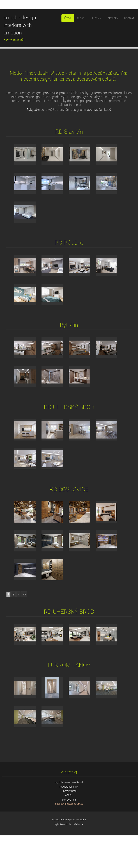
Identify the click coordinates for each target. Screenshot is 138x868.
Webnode (79, 857)
